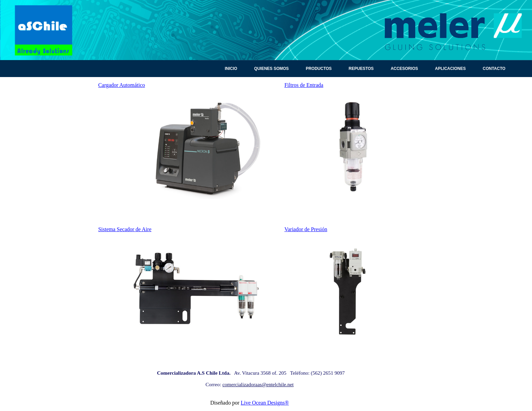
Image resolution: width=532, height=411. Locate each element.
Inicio (231, 69)
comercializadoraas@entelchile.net (258, 385)
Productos (319, 69)
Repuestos (361, 69)
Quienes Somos (271, 69)
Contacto (494, 69)
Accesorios (404, 69)
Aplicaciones (450, 69)
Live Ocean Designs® (265, 403)
